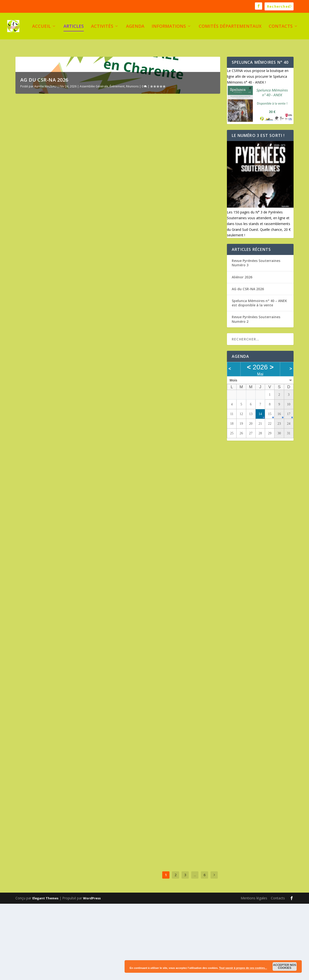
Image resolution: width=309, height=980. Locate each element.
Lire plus (31, 282)
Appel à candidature (149, 528)
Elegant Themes (45, 974)
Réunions (132, 162)
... (195, 951)
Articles (74, 27)
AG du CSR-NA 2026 (44, 156)
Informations (169, 27)
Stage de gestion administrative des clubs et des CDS (61, 646)
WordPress (92, 974)
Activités (102, 27)
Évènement (117, 162)
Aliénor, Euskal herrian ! (48, 768)
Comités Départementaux (230, 27)
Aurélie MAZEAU (45, 162)
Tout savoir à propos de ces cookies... (243, 968)
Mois (233, 373)
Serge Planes (35, 371)
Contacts (281, 27)
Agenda (135, 27)
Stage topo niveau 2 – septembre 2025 (167, 633)
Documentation (78, 371)
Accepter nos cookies (284, 966)
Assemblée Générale (94, 162)
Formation (90, 656)
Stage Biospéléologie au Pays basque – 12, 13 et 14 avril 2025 (63, 890)
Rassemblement (31, 780)
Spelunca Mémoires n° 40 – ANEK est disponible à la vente (165, 247)
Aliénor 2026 (139, 369)
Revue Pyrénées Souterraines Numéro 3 (63, 364)
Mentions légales (254, 974)
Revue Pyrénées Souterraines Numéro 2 (63, 523)
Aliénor (84, 775)
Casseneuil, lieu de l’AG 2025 (156, 812)
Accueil (41, 27)
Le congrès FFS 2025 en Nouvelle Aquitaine (161, 750)
